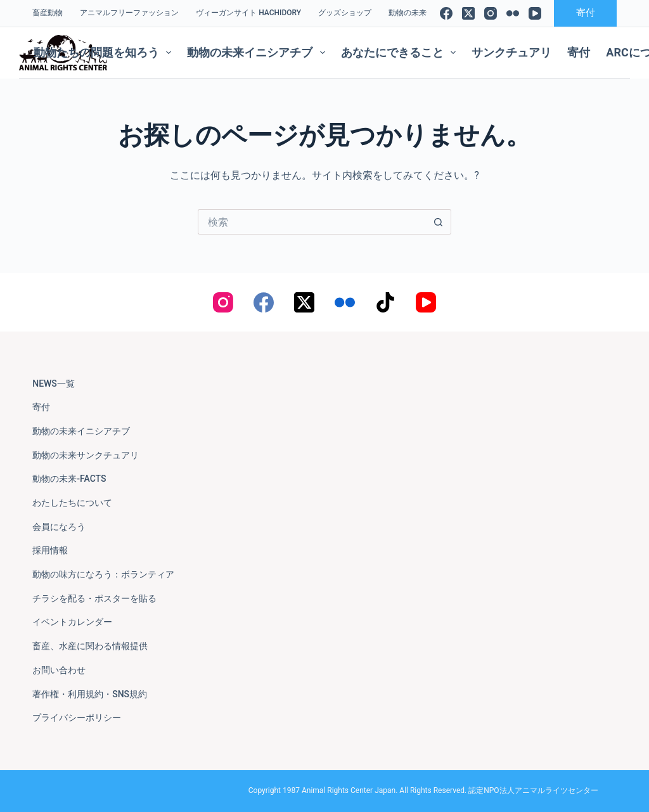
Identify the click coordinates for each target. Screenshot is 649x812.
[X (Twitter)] (468, 13)
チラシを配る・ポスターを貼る (94, 598)
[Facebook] (446, 13)
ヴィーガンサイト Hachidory (248, 13)
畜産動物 (48, 13)
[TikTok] (385, 302)
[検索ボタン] (439, 222)
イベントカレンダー (72, 622)
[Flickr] (513, 13)
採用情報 (50, 550)
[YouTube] (535, 13)
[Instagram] (491, 13)
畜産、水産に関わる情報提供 (90, 646)
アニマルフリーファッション (129, 13)
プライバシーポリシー (77, 718)
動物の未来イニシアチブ (259, 53)
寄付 (586, 13)
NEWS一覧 (54, 383)
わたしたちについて (72, 503)
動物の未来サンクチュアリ (86, 455)
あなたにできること (401, 53)
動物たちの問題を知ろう (105, 53)
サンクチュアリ (511, 52)
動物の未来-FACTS (69, 479)
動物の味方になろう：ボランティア (103, 574)
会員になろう (59, 527)
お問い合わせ (59, 670)
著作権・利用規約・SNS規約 (90, 694)
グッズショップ (345, 13)
